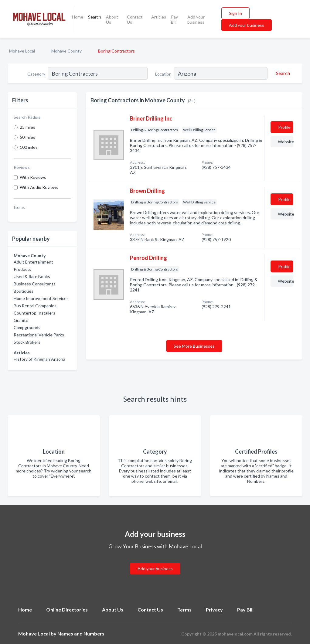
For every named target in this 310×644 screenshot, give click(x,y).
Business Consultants (35, 284)
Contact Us (135, 19)
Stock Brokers (27, 342)
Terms (184, 610)
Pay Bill (174, 19)
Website (286, 142)
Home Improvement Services (41, 298)
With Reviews (33, 177)
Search (95, 17)
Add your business (196, 19)
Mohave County (66, 51)
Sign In (235, 13)
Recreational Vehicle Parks (39, 335)
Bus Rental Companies (35, 306)
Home (78, 17)
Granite (21, 320)
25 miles (27, 127)
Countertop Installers (34, 313)
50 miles (27, 137)
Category (36, 74)
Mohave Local (22, 51)
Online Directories (67, 610)
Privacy (214, 610)
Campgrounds (27, 327)
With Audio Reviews (39, 187)
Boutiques (24, 291)
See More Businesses (194, 346)
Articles (159, 17)
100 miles (29, 147)
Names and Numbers (81, 634)
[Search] (282, 73)
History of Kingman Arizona (39, 359)
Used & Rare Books (32, 276)
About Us (112, 19)
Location (163, 74)
